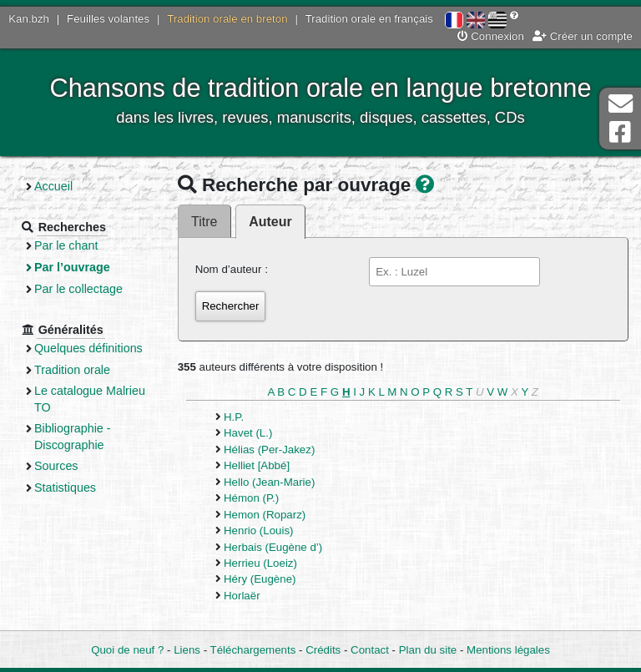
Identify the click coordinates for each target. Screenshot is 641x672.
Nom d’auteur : (232, 269)
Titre (204, 222)
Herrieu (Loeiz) (260, 563)
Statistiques (65, 488)
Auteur (270, 222)
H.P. (234, 417)
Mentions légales (508, 650)
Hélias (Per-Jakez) (269, 450)
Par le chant (66, 245)
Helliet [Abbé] (257, 465)
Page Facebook (620, 132)
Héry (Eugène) (260, 579)
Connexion (491, 36)
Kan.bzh (29, 19)
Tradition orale (72, 370)
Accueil (53, 186)
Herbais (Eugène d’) (273, 547)
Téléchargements (253, 650)
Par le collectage (78, 289)
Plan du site (428, 650)
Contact (370, 650)
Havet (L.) (248, 433)
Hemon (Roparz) (265, 515)
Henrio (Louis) (259, 531)
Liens (187, 650)
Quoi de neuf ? (127, 650)
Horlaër (242, 596)
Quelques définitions (88, 348)
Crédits (323, 650)
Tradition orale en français (369, 19)
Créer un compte (583, 36)
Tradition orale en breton (227, 19)
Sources (56, 466)
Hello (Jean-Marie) (269, 482)
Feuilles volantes (108, 19)
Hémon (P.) (251, 498)
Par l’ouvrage (72, 267)
